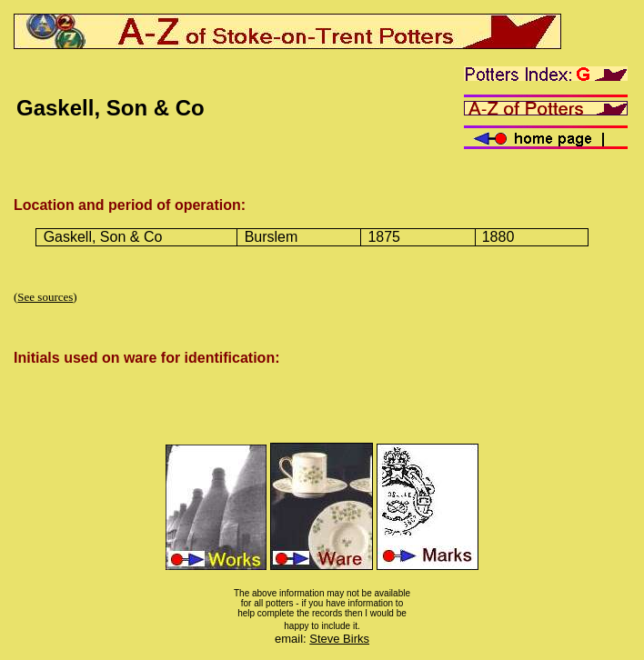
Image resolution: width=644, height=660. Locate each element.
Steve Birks (339, 639)
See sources (45, 297)
